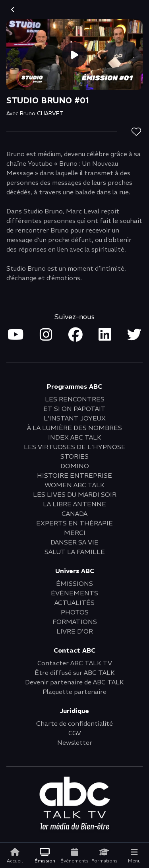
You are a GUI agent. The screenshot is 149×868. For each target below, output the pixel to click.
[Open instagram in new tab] (46, 335)
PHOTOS (75, 612)
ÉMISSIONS (74, 583)
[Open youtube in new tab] (16, 335)
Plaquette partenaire (74, 692)
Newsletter (75, 742)
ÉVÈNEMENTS (74, 593)
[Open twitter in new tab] (134, 335)
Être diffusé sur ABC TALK (75, 672)
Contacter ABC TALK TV (75, 663)
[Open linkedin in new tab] (105, 335)
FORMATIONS (75, 622)
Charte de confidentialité (74, 723)
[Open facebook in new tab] (75, 335)
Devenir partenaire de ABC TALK (74, 682)
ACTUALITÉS (74, 603)
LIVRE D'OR (75, 631)
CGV (75, 733)
